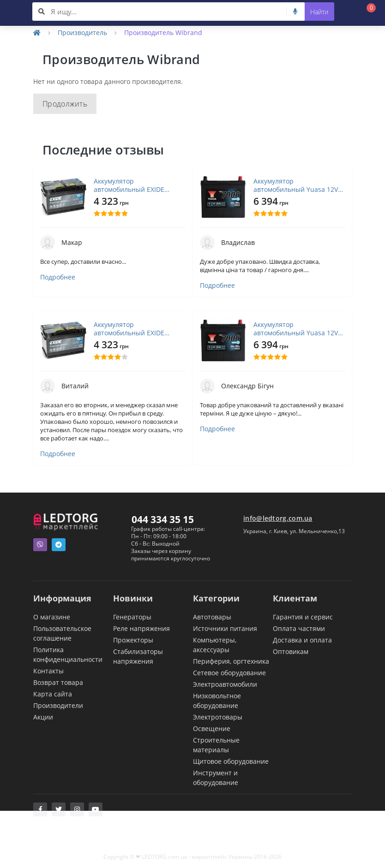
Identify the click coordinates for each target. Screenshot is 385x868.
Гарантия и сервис (303, 617)
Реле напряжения (141, 628)
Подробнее (58, 277)
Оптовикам (291, 651)
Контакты (48, 671)
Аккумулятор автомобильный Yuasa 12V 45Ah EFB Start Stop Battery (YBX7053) (296, 185)
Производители (58, 705)
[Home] (37, 33)
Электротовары (218, 717)
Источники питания (225, 628)
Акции (43, 717)
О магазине (52, 617)
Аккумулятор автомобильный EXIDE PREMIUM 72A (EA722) (129, 185)
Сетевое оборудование (229, 673)
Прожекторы (133, 640)
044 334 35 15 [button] (163, 519)
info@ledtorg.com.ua (278, 518)
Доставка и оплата (302, 640)
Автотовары (212, 617)
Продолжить (65, 104)
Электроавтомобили (225, 684)
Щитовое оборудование (231, 761)
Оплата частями (299, 628)
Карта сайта (53, 694)
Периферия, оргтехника (231, 661)
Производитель (82, 33)
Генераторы (132, 617)
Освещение (212, 728)
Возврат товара (58, 682)
